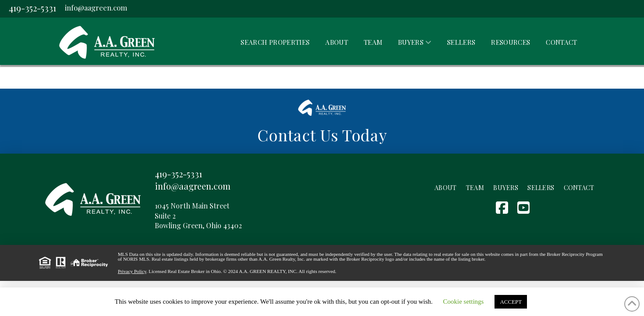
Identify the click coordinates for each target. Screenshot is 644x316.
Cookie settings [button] (464, 302)
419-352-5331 (32, 8)
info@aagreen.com (96, 7)
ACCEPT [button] (511, 302)
